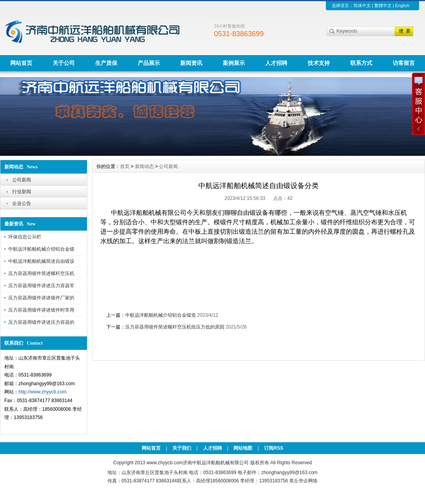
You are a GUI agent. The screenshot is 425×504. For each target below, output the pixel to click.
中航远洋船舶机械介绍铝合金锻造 (161, 315)
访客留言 (404, 63)
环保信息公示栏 (25, 237)
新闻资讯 (191, 63)
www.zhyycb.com (164, 463)
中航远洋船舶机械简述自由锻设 (41, 261)
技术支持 (319, 63)
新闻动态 (144, 166)
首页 (125, 166)
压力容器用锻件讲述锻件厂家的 (41, 298)
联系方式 (361, 63)
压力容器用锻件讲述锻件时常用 (41, 310)
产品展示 (149, 63)
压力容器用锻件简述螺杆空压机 (41, 273)
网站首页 (21, 63)
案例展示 (234, 63)
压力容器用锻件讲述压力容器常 (41, 286)
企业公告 (22, 203)
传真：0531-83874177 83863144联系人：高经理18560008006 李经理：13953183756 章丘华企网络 (213, 481)
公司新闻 (22, 180)
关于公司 (64, 63)
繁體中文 (383, 6)
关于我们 (182, 448)
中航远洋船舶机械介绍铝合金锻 (41, 249)
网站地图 (243, 448)
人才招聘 (276, 63)
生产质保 (106, 63)
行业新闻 (22, 192)
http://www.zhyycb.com (42, 392)
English (402, 6)
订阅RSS (274, 448)
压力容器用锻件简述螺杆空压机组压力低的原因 (175, 327)
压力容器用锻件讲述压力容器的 (41, 322)
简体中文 (362, 6)
